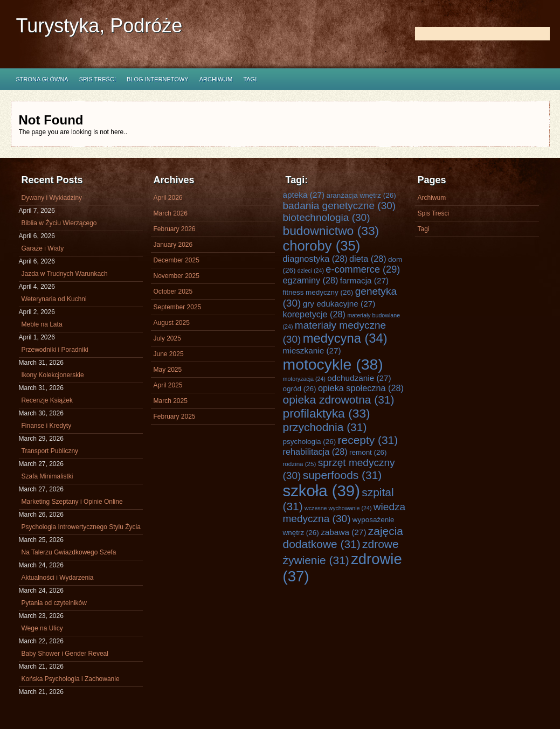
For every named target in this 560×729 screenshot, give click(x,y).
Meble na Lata (42, 324)
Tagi (250, 79)
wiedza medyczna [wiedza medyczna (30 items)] (344, 513)
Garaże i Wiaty (43, 248)
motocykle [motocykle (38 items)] (333, 364)
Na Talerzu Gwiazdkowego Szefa (69, 552)
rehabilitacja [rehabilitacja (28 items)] (315, 452)
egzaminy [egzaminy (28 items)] (311, 280)
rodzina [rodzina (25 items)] (300, 464)
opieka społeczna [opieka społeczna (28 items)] (361, 388)
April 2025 (168, 385)
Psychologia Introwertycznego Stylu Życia (81, 527)
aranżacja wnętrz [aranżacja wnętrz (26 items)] (361, 195)
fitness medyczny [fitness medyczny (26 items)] (318, 292)
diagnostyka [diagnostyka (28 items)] (315, 259)
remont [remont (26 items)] (368, 452)
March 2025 (171, 401)
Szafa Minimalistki (47, 476)
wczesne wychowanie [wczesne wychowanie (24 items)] (338, 508)
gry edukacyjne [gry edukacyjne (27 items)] (339, 304)
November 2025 (177, 276)
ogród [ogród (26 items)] (300, 389)
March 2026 (171, 213)
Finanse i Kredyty (47, 426)
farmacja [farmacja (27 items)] (364, 280)
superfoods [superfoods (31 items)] (343, 475)
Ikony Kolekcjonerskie (53, 375)
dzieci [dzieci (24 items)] (311, 270)
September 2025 (178, 307)
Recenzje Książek (47, 400)
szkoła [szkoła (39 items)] (322, 491)
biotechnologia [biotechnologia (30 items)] (327, 217)
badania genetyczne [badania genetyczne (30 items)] (340, 206)
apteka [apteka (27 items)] (304, 195)
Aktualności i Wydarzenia (58, 578)
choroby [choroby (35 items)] (322, 246)
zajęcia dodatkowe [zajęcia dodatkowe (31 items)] (343, 537)
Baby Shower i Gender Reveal (65, 654)
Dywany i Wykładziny (52, 198)
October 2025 (173, 291)
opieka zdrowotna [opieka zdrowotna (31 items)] (339, 400)
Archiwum (216, 79)
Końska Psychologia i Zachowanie (71, 679)
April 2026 (168, 198)
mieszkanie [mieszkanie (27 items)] (312, 350)
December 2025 (177, 260)
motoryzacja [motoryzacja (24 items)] (304, 379)
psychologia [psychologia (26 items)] (310, 442)
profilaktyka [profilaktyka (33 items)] (327, 413)
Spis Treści (98, 79)
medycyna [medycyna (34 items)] (345, 338)
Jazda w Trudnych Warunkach (65, 274)
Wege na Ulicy (42, 628)
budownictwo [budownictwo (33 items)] (331, 231)
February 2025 (175, 416)
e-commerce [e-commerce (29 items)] (363, 269)
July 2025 (167, 338)
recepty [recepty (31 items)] (368, 440)
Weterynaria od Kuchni (54, 299)
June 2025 (169, 354)
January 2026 (173, 245)
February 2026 (175, 229)
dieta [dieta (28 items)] (368, 259)
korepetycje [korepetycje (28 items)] (314, 314)
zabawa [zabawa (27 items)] (343, 532)
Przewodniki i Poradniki (55, 350)
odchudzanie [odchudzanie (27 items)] (359, 378)
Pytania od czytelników (54, 603)
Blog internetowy (158, 79)
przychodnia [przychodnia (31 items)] (325, 427)
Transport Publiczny (50, 451)
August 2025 (172, 323)
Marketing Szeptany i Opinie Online (72, 502)
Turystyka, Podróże (99, 26)
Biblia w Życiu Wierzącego (59, 223)
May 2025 (168, 370)
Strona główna (42, 79)
